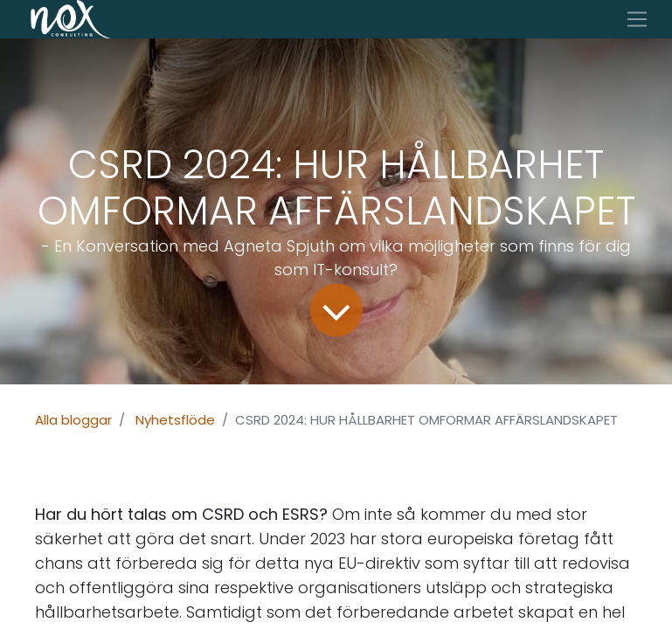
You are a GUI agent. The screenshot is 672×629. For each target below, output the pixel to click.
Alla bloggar (73, 420)
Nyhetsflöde (175, 420)
